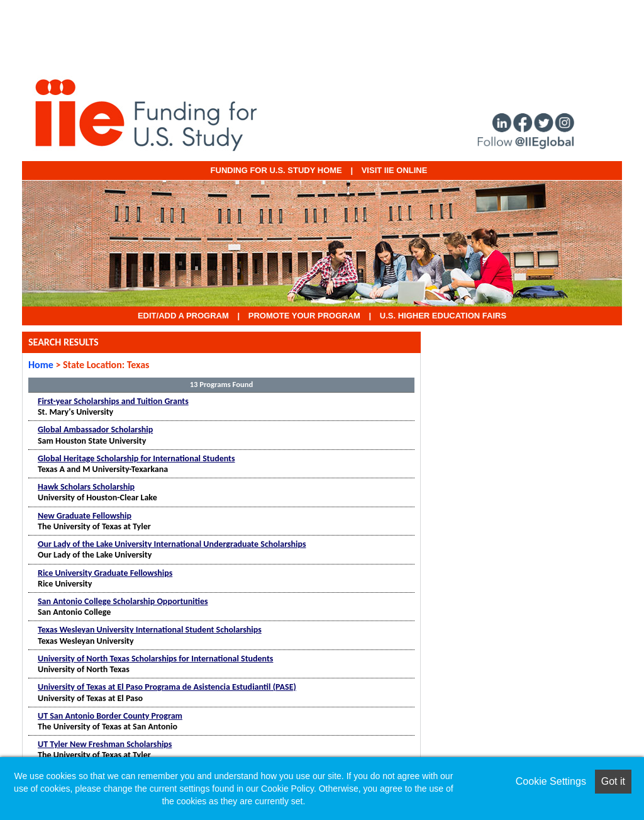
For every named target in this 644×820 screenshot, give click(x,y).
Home (41, 365)
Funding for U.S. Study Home (276, 170)
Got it (613, 781)
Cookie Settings (551, 781)
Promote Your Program (304, 316)
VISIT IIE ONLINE (395, 170)
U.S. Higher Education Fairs (443, 316)
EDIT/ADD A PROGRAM (183, 316)
